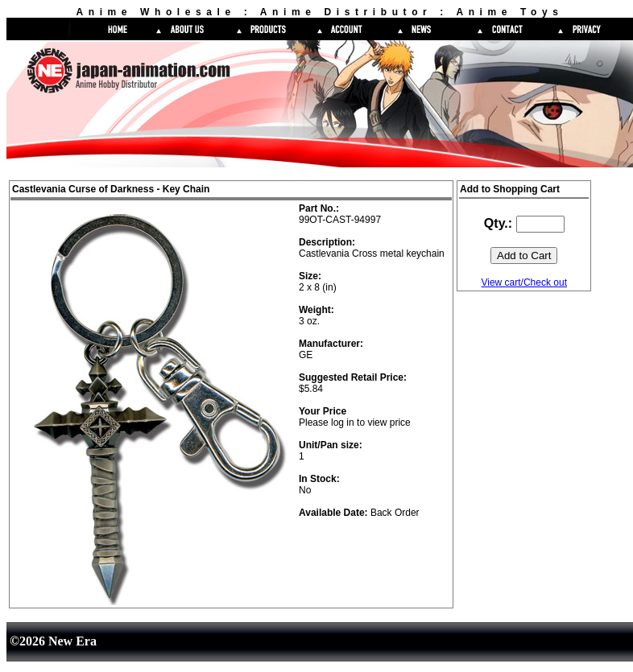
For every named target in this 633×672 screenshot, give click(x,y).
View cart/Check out (524, 282)
